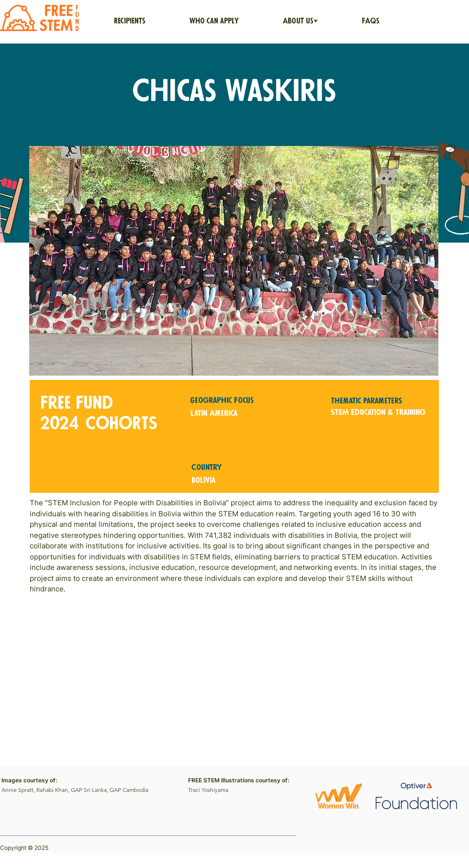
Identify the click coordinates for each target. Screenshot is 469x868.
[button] (300, 22)
